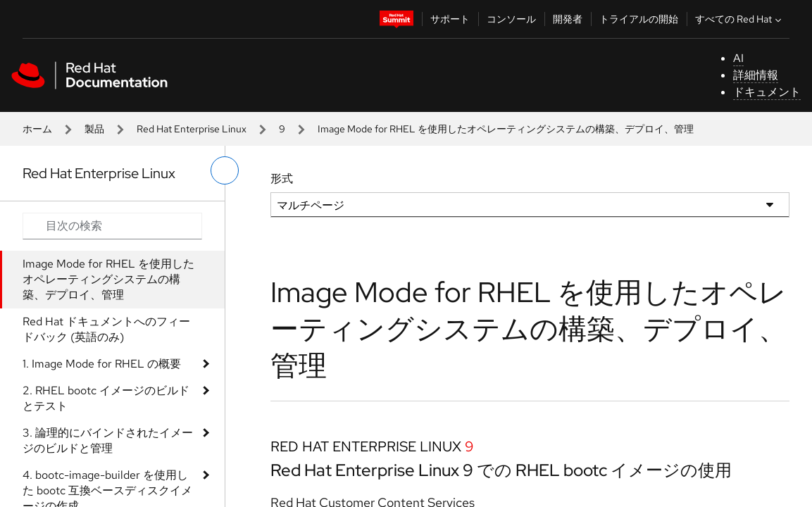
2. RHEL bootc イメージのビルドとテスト (106, 398)
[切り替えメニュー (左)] (225, 170)
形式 (282, 179)
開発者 (568, 19)
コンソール (511, 19)
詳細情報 (756, 75)
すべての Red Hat (740, 19)
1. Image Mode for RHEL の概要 (102, 364)
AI (738, 58)
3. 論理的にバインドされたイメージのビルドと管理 (108, 440)
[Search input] (112, 226)
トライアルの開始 (639, 19)
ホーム (37, 129)
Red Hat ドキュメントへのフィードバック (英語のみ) (106, 329)
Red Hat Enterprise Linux (192, 129)
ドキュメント (767, 92)
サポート (450, 19)
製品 (94, 129)
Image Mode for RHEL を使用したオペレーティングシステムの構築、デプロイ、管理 (108, 279)
